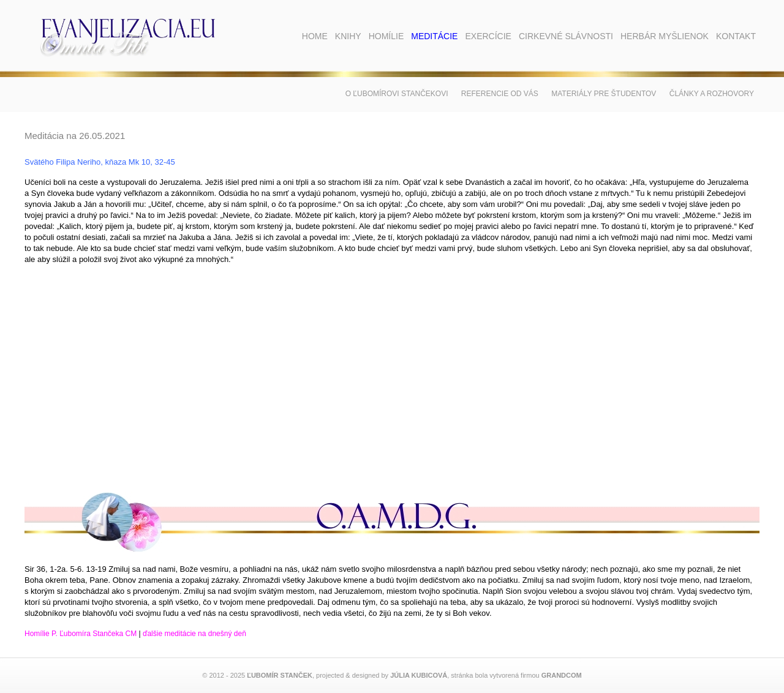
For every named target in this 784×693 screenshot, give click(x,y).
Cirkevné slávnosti (566, 36)
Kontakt (736, 36)
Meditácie (434, 36)
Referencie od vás (500, 94)
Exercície (488, 36)
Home (315, 36)
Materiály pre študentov (604, 94)
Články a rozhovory (712, 94)
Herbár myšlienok (665, 36)
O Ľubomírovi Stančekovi (397, 94)
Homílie (386, 36)
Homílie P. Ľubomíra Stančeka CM (81, 634)
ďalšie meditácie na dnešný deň (194, 634)
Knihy (348, 36)
